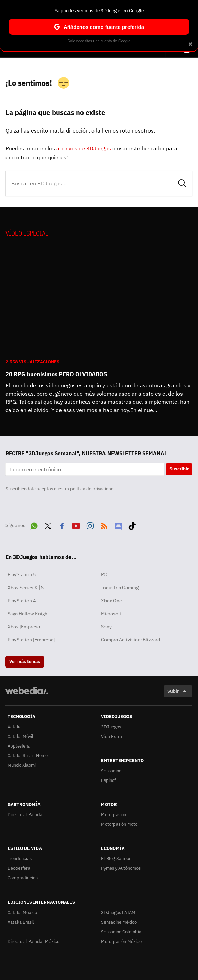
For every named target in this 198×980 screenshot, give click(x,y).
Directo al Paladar (26, 815)
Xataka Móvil (20, 736)
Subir (173, 691)
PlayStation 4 (22, 601)
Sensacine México (119, 922)
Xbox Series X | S (26, 588)
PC (104, 574)
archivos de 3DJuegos (84, 148)
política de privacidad (92, 489)
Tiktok (132, 525)
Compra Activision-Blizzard (131, 640)
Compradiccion (23, 878)
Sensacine (111, 771)
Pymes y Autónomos (121, 868)
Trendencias (20, 859)
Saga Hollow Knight (28, 614)
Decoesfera (19, 868)
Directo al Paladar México (34, 941)
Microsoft (111, 614)
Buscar (182, 183)
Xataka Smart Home (28, 756)
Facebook (62, 525)
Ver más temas (25, 662)
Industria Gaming (120, 588)
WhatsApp (34, 525)
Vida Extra (112, 736)
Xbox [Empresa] (24, 627)
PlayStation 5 (22, 574)
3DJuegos (111, 727)
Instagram (90, 525)
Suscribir (179, 469)
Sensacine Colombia (121, 932)
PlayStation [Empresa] (31, 640)
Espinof (108, 780)
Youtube (76, 525)
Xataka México (22, 913)
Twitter (48, 525)
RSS (104, 525)
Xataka (15, 727)
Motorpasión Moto (119, 824)
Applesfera (19, 746)
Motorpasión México (121, 941)
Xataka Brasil (21, 922)
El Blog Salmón (116, 859)
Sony (106, 627)
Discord (118, 525)
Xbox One (112, 601)
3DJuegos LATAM (118, 913)
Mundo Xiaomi (22, 765)
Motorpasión (114, 815)
